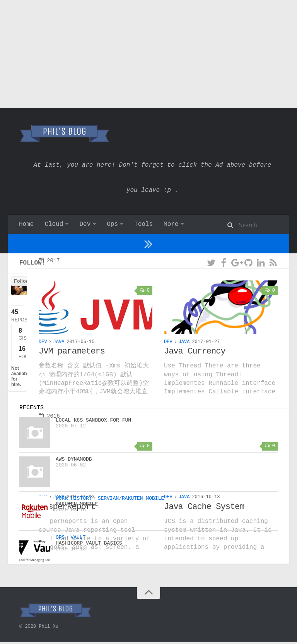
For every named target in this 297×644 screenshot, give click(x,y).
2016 (49, 437)
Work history (186, 224)
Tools (143, 224)
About (234, 224)
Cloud (54, 224)
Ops (112, 224)
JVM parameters (72, 372)
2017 (49, 281)
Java (59, 362)
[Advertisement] (148, 54)
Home (26, 224)
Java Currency (195, 372)
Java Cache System (204, 528)
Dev (85, 224)
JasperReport (67, 528)
